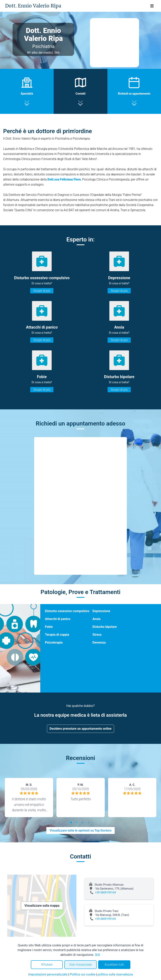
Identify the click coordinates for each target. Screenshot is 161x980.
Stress (97, 635)
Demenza (99, 642)
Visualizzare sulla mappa (42, 906)
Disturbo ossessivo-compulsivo (67, 611)
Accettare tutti (114, 965)
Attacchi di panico (58, 619)
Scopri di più (42, 291)
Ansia (96, 619)
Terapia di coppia (57, 635)
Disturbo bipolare (105, 627)
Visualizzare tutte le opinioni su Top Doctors (80, 830)
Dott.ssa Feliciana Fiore (64, 179)
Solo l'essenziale (80, 965)
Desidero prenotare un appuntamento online (80, 729)
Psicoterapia (54, 642)
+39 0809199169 (105, 892)
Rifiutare (47, 965)
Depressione (101, 611)
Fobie (49, 627)
